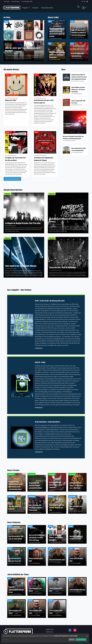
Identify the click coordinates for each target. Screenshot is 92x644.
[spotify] (87, 1)
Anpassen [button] (6, 639)
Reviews (35, 8)
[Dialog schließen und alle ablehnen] (87, 635)
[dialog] (45, 638)
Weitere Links (50, 629)
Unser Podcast (16, 1)
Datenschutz (50, 632)
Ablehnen (72, 639)
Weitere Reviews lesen (12, 179)
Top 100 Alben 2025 (27, 1)
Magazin (25, 8)
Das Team (7, 1)
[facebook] (82, 1)
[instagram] (85, 1)
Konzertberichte (47, 8)
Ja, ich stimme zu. (81, 639)
